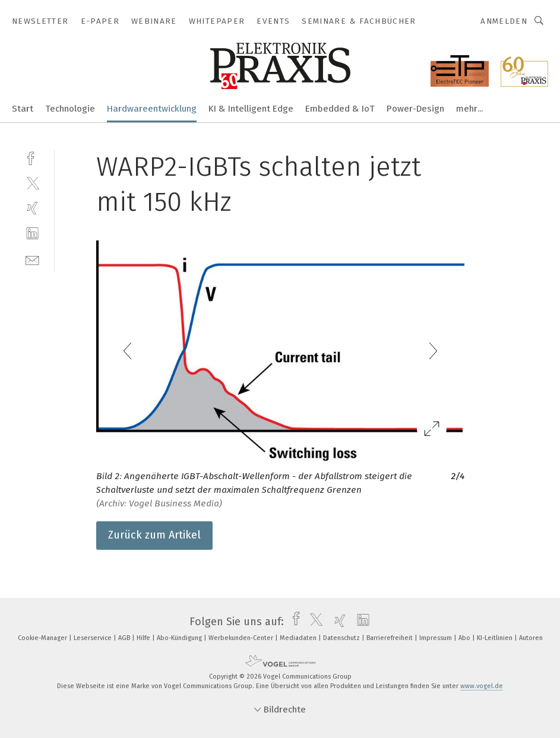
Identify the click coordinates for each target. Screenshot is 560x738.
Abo (465, 638)
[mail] (32, 259)
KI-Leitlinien (496, 638)
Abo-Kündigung (180, 638)
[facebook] (32, 157)
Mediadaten (299, 638)
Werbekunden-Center (242, 638)
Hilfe (144, 638)
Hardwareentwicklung (152, 109)
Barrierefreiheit (390, 638)
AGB (125, 638)
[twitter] (32, 183)
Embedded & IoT (340, 109)
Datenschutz (342, 638)
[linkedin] (32, 234)
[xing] (32, 208)
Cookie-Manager (43, 638)
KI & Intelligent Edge (251, 109)
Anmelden (504, 21)
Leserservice (94, 638)
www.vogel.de (482, 686)
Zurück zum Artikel (154, 535)
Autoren (531, 638)
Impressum (436, 638)
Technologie (70, 109)
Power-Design (415, 109)
